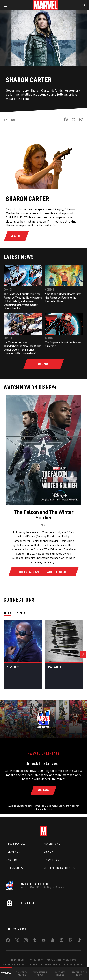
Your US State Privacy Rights (61, 960)
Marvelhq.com (54, 860)
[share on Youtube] (44, 941)
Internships (14, 868)
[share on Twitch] (70, 941)
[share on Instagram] (79, 121)
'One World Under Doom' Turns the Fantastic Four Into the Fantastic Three (63, 297)
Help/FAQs (13, 852)
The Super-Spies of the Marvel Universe (63, 344)
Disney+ (49, 852)
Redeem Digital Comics (59, 868)
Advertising (52, 844)
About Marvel (16, 844)
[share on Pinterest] (62, 941)
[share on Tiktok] (79, 941)
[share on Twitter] (72, 121)
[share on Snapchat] (53, 941)
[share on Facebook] (64, 121)
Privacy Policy (36, 960)
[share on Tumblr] (35, 941)
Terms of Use (18, 960)
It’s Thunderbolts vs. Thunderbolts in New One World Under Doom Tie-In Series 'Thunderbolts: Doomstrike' (22, 348)
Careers (12, 860)
